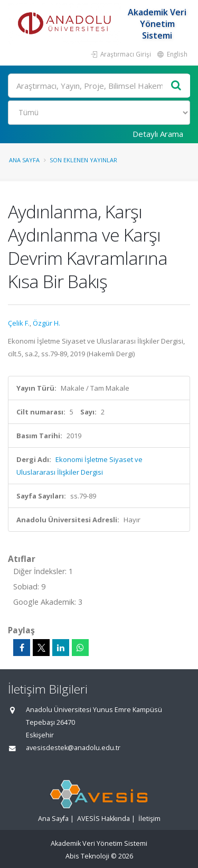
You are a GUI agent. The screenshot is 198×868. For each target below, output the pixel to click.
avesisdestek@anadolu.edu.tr (73, 748)
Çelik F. (19, 323)
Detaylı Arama (158, 134)
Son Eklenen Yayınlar (83, 160)
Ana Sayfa (24, 160)
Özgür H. (46, 323)
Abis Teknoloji (87, 856)
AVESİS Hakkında (103, 819)
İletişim (149, 819)
